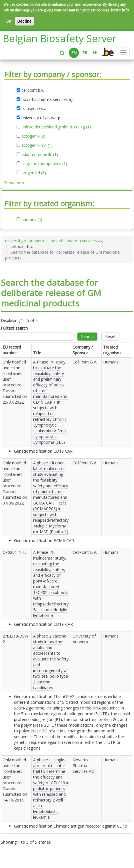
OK (9, 21)
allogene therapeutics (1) (44, 164)
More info (120, 10)
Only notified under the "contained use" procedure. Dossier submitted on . (15, 382)
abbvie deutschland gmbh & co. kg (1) (56, 127)
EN (74, 53)
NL (96, 53)
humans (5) (32, 220)
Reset (110, 336)
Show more (15, 183)
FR (85, 53)
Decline (25, 21)
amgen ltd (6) (34, 173)
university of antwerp (25, 241)
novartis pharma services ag (77, 241)
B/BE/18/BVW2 (15, 639)
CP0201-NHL (15, 552)
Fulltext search (14, 328)
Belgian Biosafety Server (60, 38)
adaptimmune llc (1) (40, 155)
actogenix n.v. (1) (37, 145)
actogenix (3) (33, 136)
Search (87, 336)
